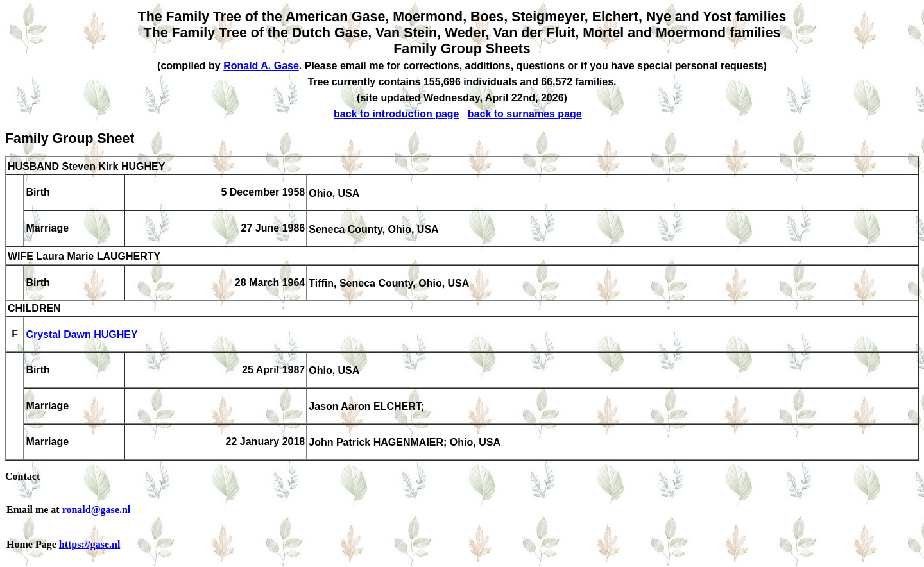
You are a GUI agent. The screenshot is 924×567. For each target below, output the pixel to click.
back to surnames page (525, 114)
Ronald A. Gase (261, 66)
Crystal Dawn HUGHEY (81, 335)
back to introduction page (397, 114)
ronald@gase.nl (97, 510)
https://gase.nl (90, 544)
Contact (22, 476)
